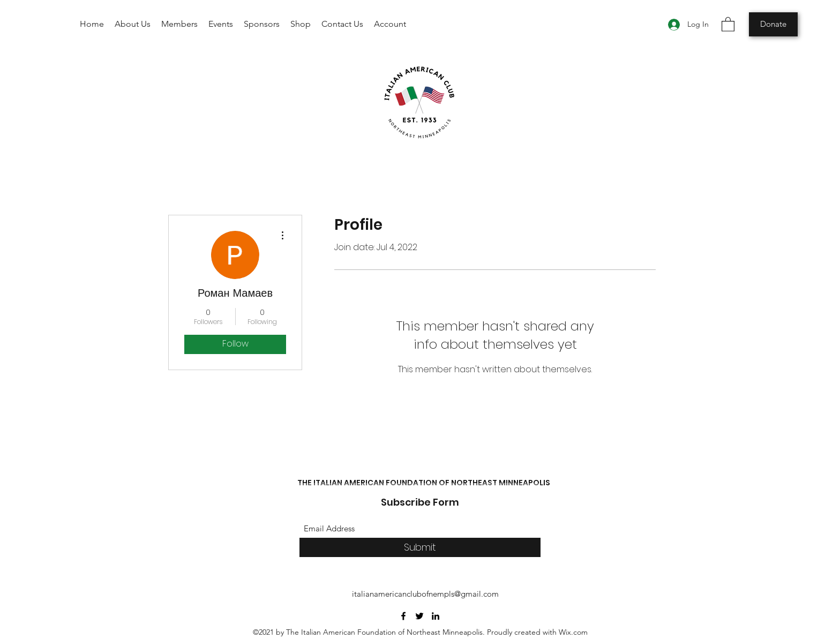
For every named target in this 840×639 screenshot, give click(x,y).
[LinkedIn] (436, 616)
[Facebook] (403, 616)
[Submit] (420, 548)
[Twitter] (419, 616)
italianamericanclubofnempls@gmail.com (425, 594)
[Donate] (773, 24)
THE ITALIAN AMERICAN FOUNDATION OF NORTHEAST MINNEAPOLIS (424, 483)
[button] (728, 24)
